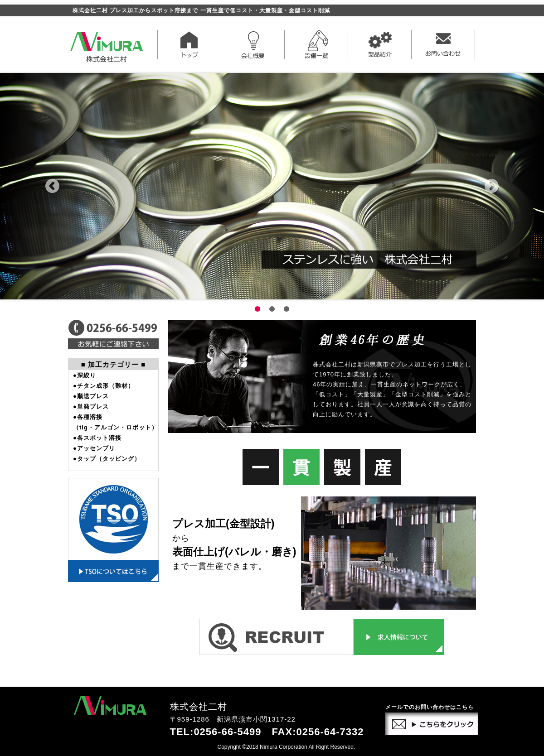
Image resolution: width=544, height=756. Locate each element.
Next (491, 186)
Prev (53, 186)
